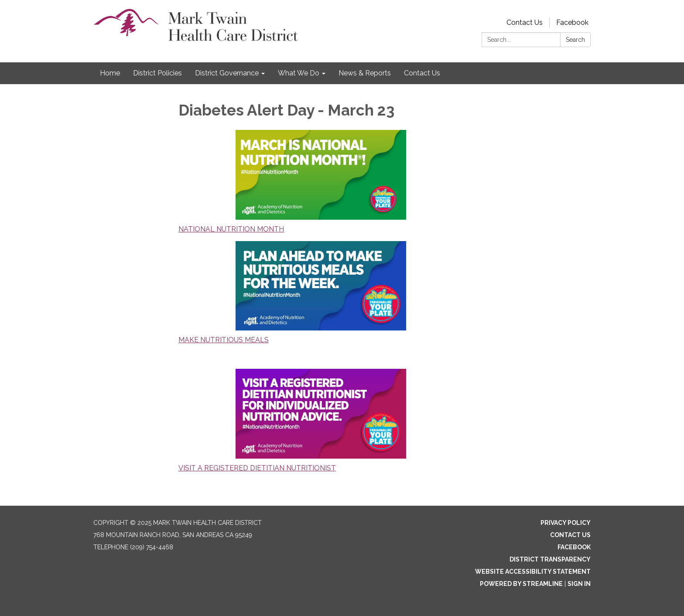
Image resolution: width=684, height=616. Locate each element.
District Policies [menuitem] (157, 73)
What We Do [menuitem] (299, 73)
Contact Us (525, 22)
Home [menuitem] (110, 73)
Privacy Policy (566, 523)
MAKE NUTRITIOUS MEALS (224, 340)
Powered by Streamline (521, 584)
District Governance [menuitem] (227, 73)
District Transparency (550, 559)
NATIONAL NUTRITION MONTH (231, 229)
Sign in (579, 584)
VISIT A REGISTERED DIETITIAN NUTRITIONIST (257, 468)
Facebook (572, 22)
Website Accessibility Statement (533, 572)
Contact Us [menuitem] (422, 73)
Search (575, 40)
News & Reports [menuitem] (365, 73)
